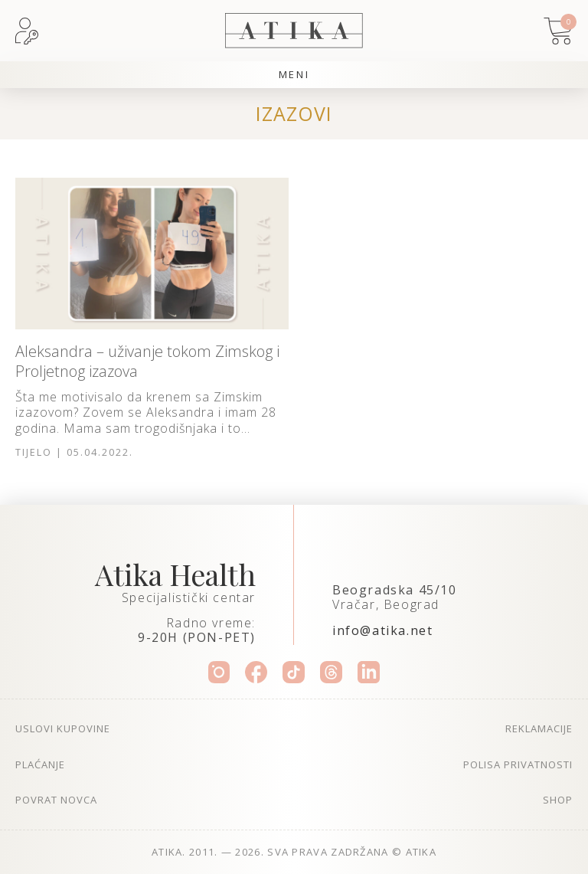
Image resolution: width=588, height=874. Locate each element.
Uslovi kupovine (63, 728)
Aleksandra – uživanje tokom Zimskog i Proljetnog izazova (147, 361)
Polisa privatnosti (518, 764)
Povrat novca (56, 800)
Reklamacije (539, 728)
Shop (558, 800)
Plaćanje (40, 764)
